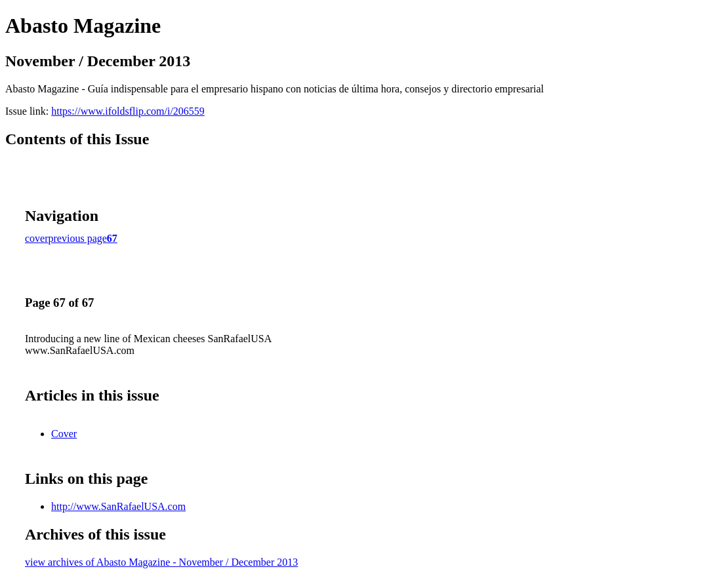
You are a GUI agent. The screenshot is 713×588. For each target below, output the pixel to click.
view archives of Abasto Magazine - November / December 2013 (161, 562)
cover (37, 238)
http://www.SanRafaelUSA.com (118, 506)
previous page (78, 238)
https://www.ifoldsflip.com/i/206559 (128, 111)
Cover (64, 434)
